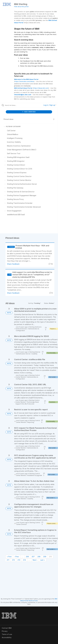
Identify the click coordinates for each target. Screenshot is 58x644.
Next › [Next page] (35, 560)
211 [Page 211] (8, 560)
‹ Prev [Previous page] (17, 557)
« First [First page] (9, 557)
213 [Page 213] (19, 560)
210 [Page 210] (50, 557)
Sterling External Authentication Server (28, 353)
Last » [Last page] (43, 560)
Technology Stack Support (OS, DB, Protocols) (27, 403)
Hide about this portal (21, 7)
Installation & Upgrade (35, 475)
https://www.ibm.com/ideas (24, 81)
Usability (34, 354)
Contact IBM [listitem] (7, 628)
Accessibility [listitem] (7, 637)
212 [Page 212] (13, 560)
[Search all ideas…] (17, 105)
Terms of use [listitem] (7, 634)
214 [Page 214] (24, 560)
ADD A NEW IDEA (29, 112)
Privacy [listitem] (5, 631)
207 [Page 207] (33, 557)
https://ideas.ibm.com (41, 88)
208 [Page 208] (39, 557)
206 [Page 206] (27, 557)
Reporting (31, 422)
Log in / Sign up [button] (50, 105)
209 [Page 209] (45, 557)
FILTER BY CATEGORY (12, 126)
